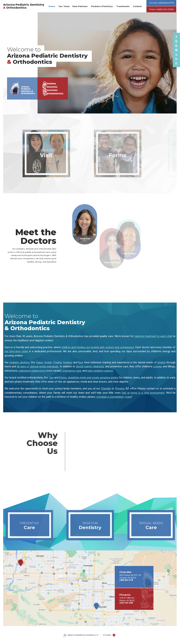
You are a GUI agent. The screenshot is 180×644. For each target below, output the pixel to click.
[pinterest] (176, 50)
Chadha (57, 362)
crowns (158, 366)
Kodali (48, 362)
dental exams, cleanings (90, 366)
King (81, 362)
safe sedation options (100, 371)
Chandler (106, 389)
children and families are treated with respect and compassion (98, 347)
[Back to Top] (114, 635)
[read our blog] (176, 59)
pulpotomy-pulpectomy (32, 371)
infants (162, 362)
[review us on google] (176, 41)
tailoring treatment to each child (153, 336)
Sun (51, 378)
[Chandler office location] (22, 91)
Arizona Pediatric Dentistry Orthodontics (24, 6)
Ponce (63, 378)
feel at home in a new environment (143, 393)
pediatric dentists (20, 362)
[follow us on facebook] (176, 37)
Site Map (107, 635)
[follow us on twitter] (176, 55)
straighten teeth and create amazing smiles (93, 378)
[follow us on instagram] (176, 64)
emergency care (72, 371)
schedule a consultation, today (114, 397)
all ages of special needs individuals (38, 366)
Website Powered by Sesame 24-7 (81, 635)
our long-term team (16, 351)
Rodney (67, 362)
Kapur (40, 362)
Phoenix (120, 389)
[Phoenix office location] (53, 91)
